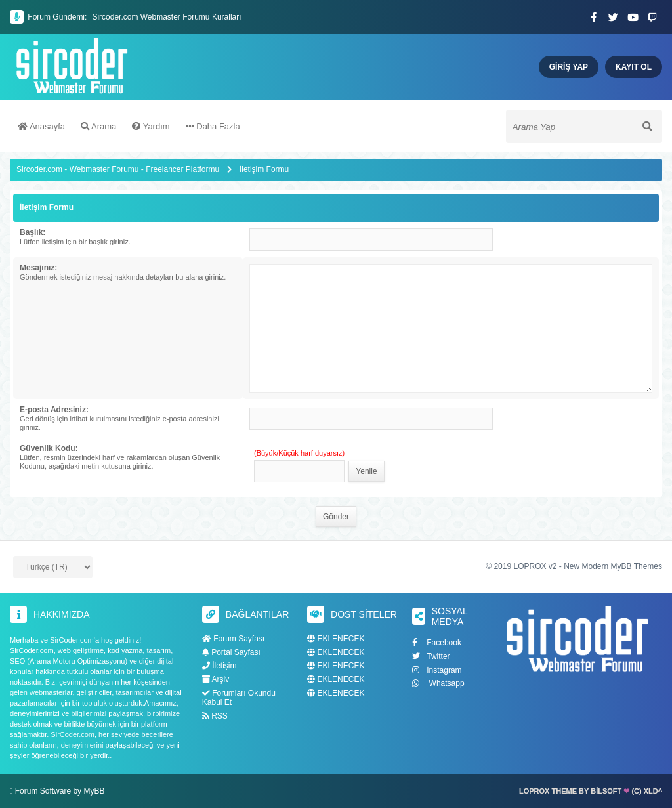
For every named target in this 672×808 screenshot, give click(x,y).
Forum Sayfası (233, 639)
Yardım (151, 126)
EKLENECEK (336, 639)
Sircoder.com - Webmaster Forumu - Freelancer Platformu (119, 169)
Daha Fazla (213, 126)
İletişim (220, 666)
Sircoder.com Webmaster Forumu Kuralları (166, 17)
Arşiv (216, 679)
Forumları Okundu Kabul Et (239, 698)
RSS (215, 716)
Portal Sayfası (231, 652)
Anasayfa (41, 126)
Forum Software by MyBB (60, 791)
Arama (98, 126)
